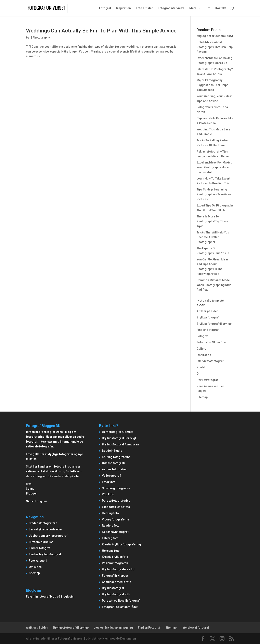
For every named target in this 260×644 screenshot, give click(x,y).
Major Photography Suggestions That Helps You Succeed (212, 85)
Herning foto (110, 513)
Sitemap (202, 397)
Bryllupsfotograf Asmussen (120, 444)
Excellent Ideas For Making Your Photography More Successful (214, 167)
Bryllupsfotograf (208, 317)
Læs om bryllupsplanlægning (113, 628)
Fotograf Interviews (171, 8)
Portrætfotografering (116, 501)
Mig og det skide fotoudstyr (215, 36)
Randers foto (111, 526)
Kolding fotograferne (116, 457)
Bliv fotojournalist (41, 542)
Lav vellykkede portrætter (45, 529)
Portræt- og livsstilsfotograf (121, 601)
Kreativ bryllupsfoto (115, 557)
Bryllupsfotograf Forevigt (119, 438)
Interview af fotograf (210, 361)
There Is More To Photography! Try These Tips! (212, 221)
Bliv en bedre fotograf (41, 432)
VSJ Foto (108, 494)
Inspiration (123, 8)
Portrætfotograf (207, 380)
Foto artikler (144, 8)
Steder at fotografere (43, 523)
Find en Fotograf (208, 330)
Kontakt (221, 8)
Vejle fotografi (112, 476)
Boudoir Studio (112, 451)
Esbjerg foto (110, 538)
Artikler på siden (207, 311)
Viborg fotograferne (115, 519)
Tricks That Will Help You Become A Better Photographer (213, 237)
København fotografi (116, 532)
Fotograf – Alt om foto (211, 342)
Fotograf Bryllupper (115, 576)
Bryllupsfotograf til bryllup (214, 324)
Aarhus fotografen (114, 469)
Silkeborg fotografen (116, 488)
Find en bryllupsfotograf (45, 554)
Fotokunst (109, 482)
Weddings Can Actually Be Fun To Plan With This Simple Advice (101, 31)
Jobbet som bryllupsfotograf (48, 536)
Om (208, 8)
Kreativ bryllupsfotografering (121, 544)
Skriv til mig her (37, 501)
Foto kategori (38, 561)
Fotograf (105, 8)
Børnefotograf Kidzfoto (118, 432)
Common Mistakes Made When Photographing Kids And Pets (214, 285)
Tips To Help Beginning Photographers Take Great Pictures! (214, 194)
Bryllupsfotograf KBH (116, 594)
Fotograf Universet (71, 639)
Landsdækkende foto (116, 507)
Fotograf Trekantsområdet (120, 607)
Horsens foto (111, 551)
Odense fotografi (113, 463)
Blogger (31, 493)
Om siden (35, 567)
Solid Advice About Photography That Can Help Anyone (215, 47)
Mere (193, 8)
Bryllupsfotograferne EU (118, 569)
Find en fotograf (40, 548)
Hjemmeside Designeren (119, 639)
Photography (41, 38)
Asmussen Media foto (117, 582)
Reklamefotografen (115, 563)
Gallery (201, 349)
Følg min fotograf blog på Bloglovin (50, 597)
